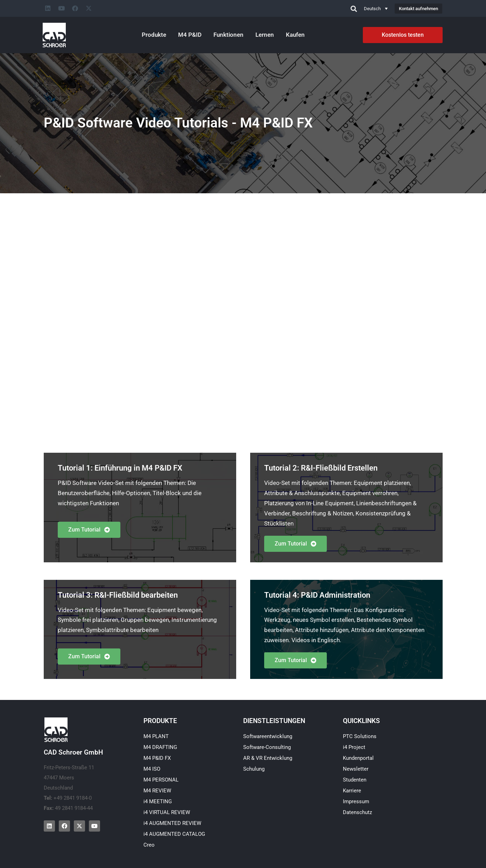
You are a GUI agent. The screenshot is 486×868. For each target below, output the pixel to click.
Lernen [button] (265, 35)
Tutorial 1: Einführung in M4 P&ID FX (120, 468)
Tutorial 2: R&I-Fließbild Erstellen (321, 468)
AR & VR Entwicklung (268, 758)
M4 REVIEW (157, 791)
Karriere (352, 791)
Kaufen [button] (295, 35)
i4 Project (354, 747)
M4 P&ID (190, 35)
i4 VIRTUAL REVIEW (167, 812)
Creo (149, 845)
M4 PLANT (156, 736)
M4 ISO (152, 769)
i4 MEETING (158, 801)
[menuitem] (376, 8)
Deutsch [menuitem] (372, 9)
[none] (376, 8)
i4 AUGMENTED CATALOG (174, 834)
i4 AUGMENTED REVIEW (172, 823)
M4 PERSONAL (161, 780)
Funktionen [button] (228, 35)
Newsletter (356, 769)
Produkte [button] (154, 35)
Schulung (254, 769)
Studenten (355, 780)
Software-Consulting (267, 747)
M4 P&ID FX (157, 758)
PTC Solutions (360, 736)
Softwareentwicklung (268, 736)
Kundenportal (358, 758)
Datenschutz (357, 812)
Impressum (356, 801)
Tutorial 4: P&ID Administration (317, 595)
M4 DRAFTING (160, 747)
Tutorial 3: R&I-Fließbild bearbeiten (118, 595)
